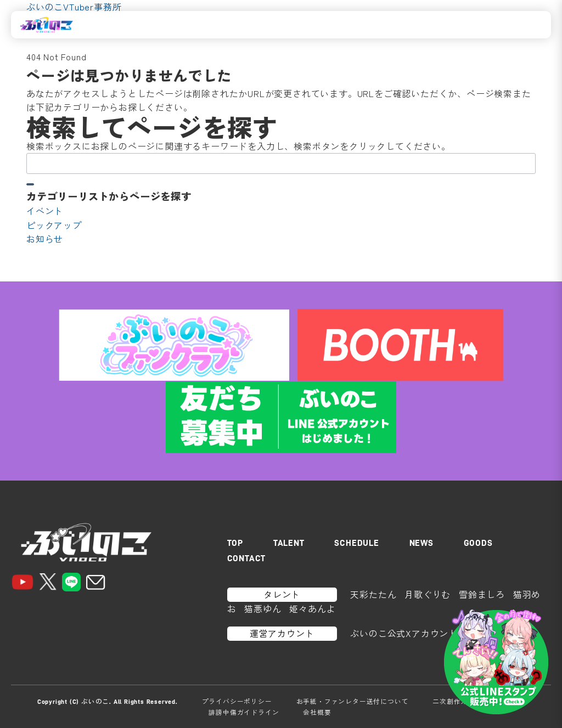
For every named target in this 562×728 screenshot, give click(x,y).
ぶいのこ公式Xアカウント (404, 633)
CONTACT (247, 558)
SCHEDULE (356, 543)
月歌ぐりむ (428, 594)
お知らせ (45, 239)
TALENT (289, 543)
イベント (45, 211)
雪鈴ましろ (482, 594)
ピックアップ (54, 225)
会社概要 (317, 712)
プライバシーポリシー (237, 701)
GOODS (478, 543)
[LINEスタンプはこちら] (496, 662)
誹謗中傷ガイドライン (244, 712)
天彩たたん (373, 594)
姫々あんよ (312, 608)
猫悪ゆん (263, 608)
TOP (235, 543)
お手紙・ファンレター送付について (353, 701)
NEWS (421, 543)
